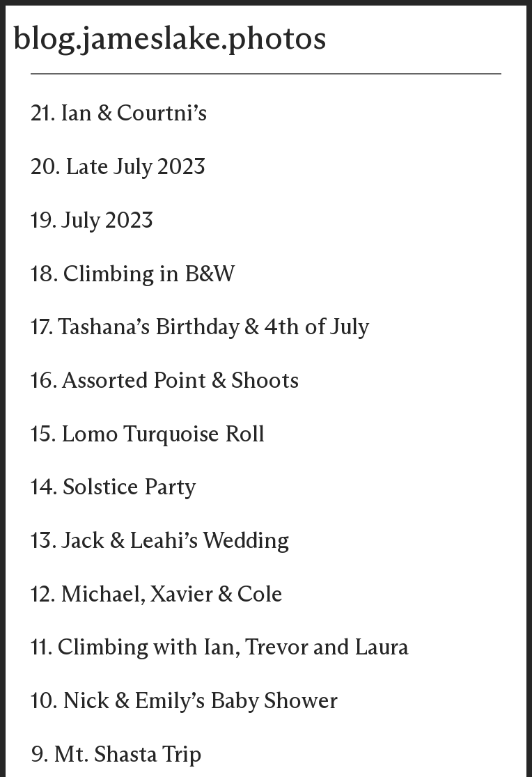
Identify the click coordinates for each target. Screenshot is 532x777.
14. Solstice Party (113, 488)
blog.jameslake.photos (170, 40)
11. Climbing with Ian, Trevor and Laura (220, 648)
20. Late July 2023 (118, 168)
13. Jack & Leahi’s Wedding (160, 542)
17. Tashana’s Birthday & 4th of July (200, 328)
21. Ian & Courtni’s (119, 114)
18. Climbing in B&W (133, 275)
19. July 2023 (92, 221)
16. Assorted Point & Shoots (165, 382)
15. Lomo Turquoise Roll (148, 435)
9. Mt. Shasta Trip (116, 755)
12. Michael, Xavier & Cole (157, 595)
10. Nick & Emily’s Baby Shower (184, 702)
